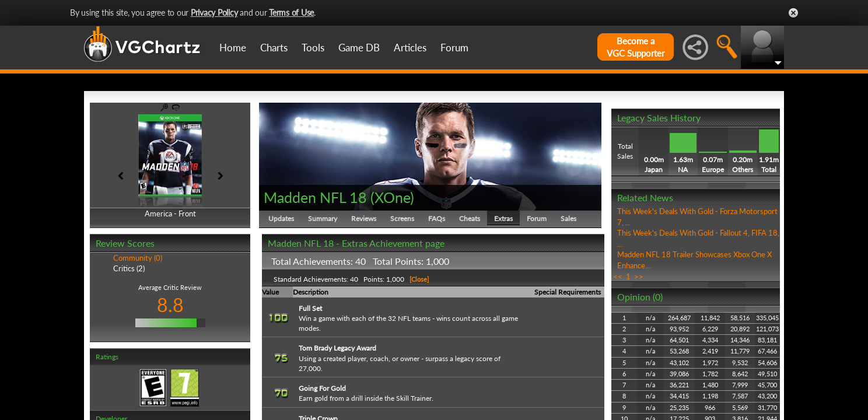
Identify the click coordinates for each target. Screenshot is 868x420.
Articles (410, 48)
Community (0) (138, 258)
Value (270, 292)
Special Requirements (568, 292)
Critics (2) (129, 268)
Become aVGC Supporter (636, 47)
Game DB (359, 48)
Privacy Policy (214, 13)
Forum (454, 48)
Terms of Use (291, 13)
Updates (281, 218)
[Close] (418, 279)
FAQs (437, 218)
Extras (503, 218)
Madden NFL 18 (315, 197)
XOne (392, 197)
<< (618, 276)
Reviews (364, 218)
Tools (313, 48)
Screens (402, 218)
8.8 (170, 305)
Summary (323, 218)
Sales (568, 218)
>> (639, 276)
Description (311, 292)
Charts (274, 48)
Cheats (470, 218)
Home (233, 48)
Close (793, 13)
